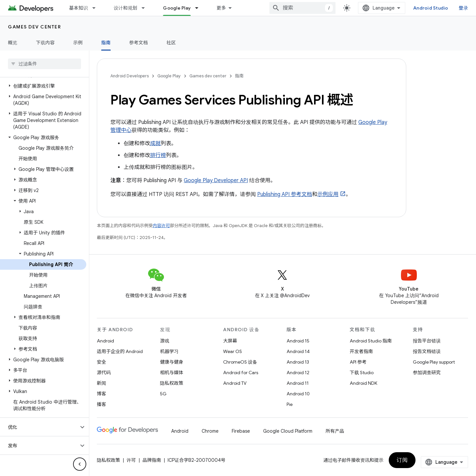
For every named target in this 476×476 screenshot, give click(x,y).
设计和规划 (125, 8)
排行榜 (158, 155)
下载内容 (45, 43)
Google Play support (434, 362)
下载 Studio (362, 373)
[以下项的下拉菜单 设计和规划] (146, 8)
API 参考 (358, 362)
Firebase (241, 431)
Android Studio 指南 (371, 341)
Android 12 (298, 373)
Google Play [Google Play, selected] (177, 8)
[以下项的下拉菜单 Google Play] (200, 8)
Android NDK (363, 383)
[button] (43, 86)
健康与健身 (172, 362)
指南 (239, 76)
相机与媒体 (172, 373)
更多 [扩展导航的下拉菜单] (221, 8)
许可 (131, 460)
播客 (101, 404)
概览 (13, 43)
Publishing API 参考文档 (285, 194)
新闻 (101, 383)
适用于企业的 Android (120, 351)
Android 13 (298, 362)
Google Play (169, 76)
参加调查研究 (427, 373)
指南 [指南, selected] (106, 43)
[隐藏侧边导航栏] (80, 464)
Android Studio (431, 8)
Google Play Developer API (216, 180)
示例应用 (328, 194)
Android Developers (130, 76)
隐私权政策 (172, 383)
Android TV (235, 383)
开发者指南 (361, 351)
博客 (101, 394)
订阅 (402, 460)
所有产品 (335, 431)
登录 (464, 8)
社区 (171, 43)
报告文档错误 (427, 351)
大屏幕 (230, 341)
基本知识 (79, 8)
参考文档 (139, 43)
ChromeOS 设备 (240, 362)
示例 (78, 43)
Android (105, 341)
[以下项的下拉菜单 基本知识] (97, 8)
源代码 (104, 373)
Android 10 (298, 394)
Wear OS (233, 351)
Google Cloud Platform (288, 431)
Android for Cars (241, 373)
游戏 (165, 341)
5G (163, 394)
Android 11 (298, 383)
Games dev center (34, 27)
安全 (101, 362)
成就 (155, 143)
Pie (290, 404)
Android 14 (298, 351)
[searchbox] (44, 64)
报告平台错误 (427, 341)
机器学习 (169, 351)
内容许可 (161, 226)
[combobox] (302, 8)
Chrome (210, 431)
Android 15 (298, 341)
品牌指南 (152, 460)
